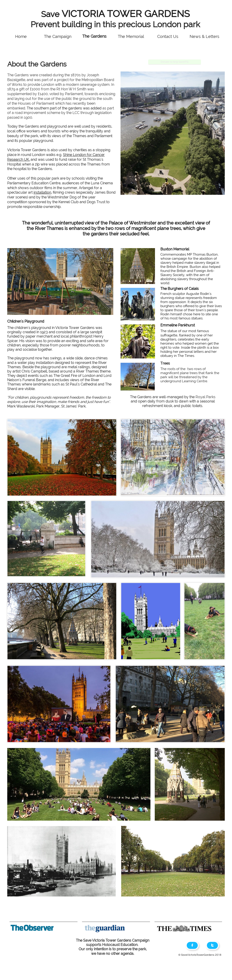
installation (42, 192)
